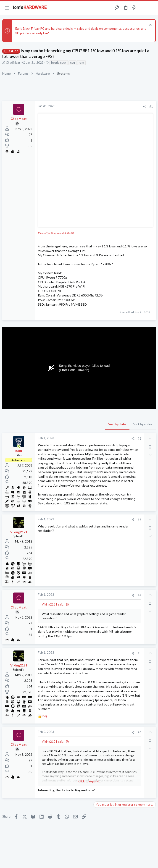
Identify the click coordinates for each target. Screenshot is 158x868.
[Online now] (19, 446)
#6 (140, 732)
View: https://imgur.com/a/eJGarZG (56, 233)
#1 (151, 106)
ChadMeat (13, 63)
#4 (140, 595)
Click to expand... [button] (90, 781)
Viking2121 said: (53, 604)
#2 (140, 438)
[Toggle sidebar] (143, 8)
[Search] (152, 8)
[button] (7, 8)
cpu (72, 63)
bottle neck (59, 63)
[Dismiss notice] (150, 25)
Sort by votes (143, 424)
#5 (140, 653)
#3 (140, 520)
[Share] (145, 106)
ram (81, 63)
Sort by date (117, 424)
